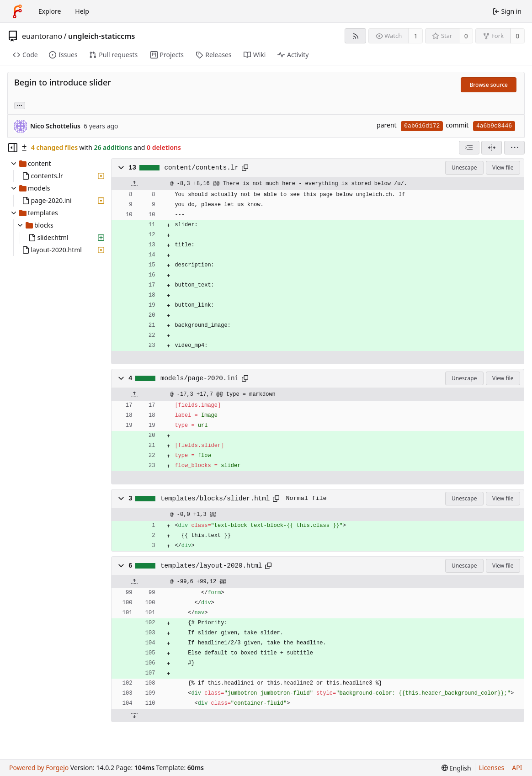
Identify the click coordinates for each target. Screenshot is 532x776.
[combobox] (469, 148)
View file (503, 167)
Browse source (489, 85)
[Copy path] (245, 168)
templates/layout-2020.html (211, 566)
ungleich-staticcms (101, 36)
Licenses (492, 768)
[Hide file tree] (13, 148)
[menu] (514, 148)
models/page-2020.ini (199, 378)
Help (82, 11)
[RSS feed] (355, 36)
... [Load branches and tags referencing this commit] (20, 105)
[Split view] (492, 148)
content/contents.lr (202, 168)
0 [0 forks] (517, 36)
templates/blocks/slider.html (215, 499)
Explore (50, 11)
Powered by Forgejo (39, 768)
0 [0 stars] (466, 36)
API (517, 768)
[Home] (17, 11)
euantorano (42, 36)
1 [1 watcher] (416, 36)
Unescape (464, 167)
